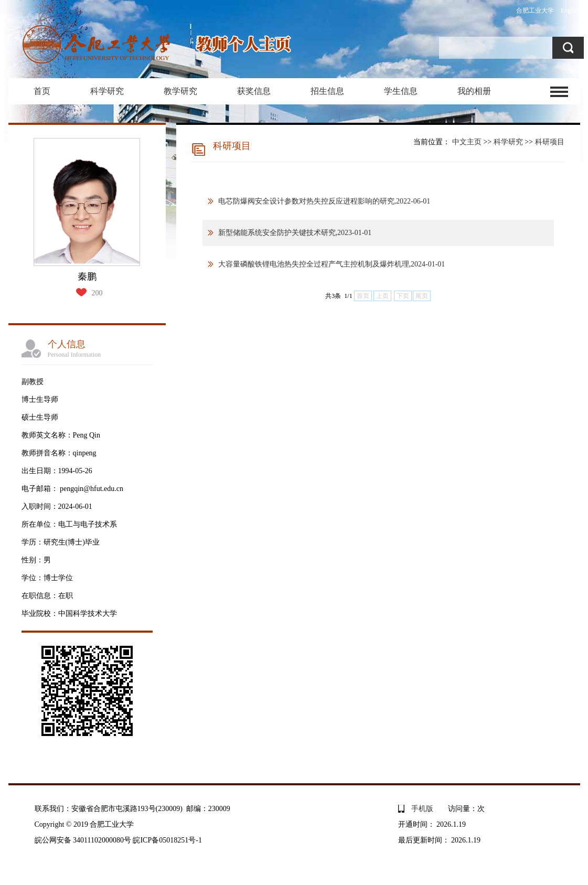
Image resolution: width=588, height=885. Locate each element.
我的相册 (474, 91)
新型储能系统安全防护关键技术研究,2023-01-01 (295, 233)
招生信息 (327, 91)
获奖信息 (254, 91)
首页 (42, 91)
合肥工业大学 (535, 10)
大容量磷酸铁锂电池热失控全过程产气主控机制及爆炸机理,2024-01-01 (332, 264)
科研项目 (550, 142)
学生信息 (401, 91)
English (570, 10)
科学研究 (107, 91)
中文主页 (467, 142)
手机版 (422, 809)
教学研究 (180, 91)
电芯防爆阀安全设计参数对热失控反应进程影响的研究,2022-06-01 (324, 201)
